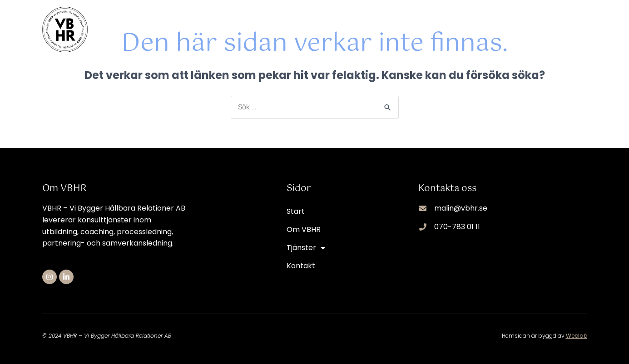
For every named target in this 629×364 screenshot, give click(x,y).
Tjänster (517, 20)
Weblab (577, 336)
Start (409, 20)
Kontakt (573, 20)
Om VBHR (458, 20)
